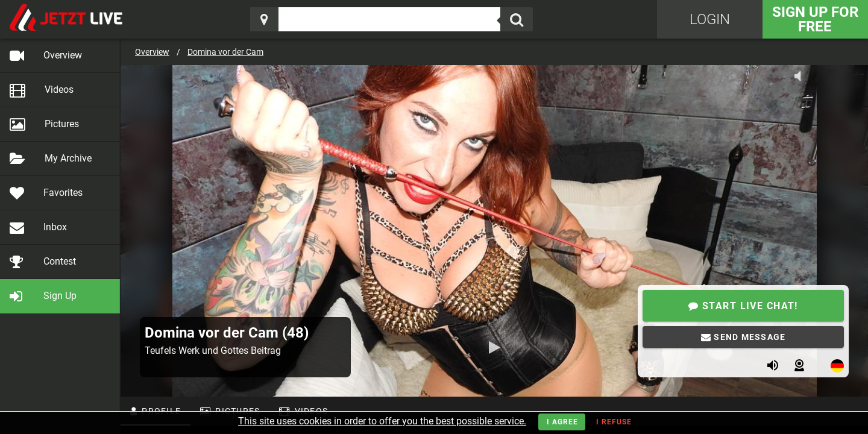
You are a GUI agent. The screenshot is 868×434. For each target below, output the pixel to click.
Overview (152, 52)
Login (710, 19)
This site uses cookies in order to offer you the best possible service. (382, 421)
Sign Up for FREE (815, 19)
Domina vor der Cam (225, 52)
